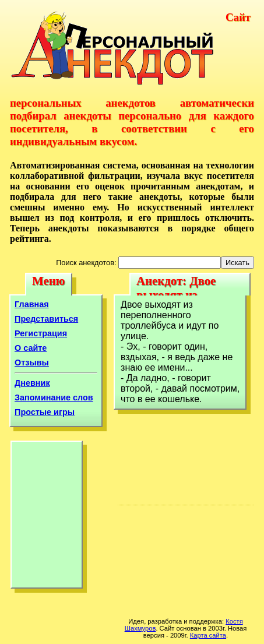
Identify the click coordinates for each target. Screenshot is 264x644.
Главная (32, 304)
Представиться (46, 319)
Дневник (32, 383)
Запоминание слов (54, 397)
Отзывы (32, 363)
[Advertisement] (47, 518)
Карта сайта (208, 635)
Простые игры (45, 412)
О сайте (31, 348)
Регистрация (41, 333)
